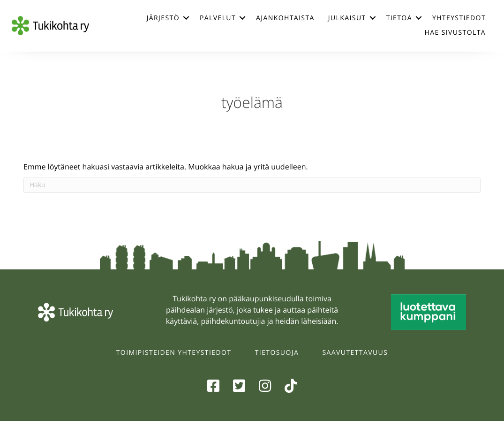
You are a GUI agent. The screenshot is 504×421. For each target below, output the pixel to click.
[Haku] (252, 185)
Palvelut (218, 18)
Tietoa (399, 18)
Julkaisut (347, 18)
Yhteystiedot (459, 18)
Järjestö (163, 18)
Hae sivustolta (455, 33)
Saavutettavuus (355, 353)
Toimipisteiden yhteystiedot (174, 353)
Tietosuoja (277, 353)
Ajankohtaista (285, 18)
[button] (186, 18)
